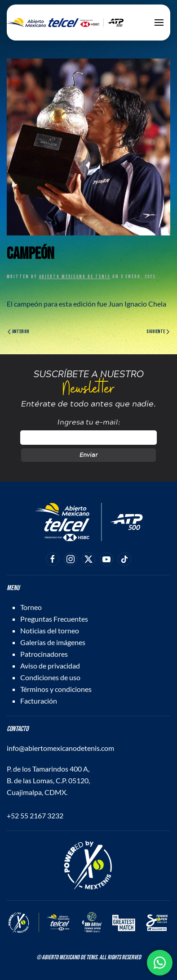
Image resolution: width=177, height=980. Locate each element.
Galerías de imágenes (53, 642)
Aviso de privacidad (50, 666)
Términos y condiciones (56, 689)
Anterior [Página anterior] (18, 332)
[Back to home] (65, 23)
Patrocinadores (44, 654)
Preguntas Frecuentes (54, 619)
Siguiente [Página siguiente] (158, 332)
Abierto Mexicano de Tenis (75, 277)
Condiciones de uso (50, 677)
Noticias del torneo (50, 630)
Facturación (39, 701)
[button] (159, 23)
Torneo (31, 607)
